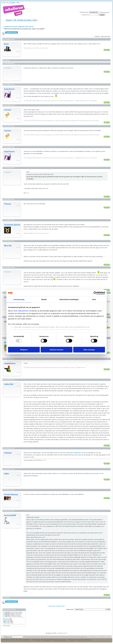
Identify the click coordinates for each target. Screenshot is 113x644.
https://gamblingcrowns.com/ (36, 537)
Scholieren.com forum (11, 27)
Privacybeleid (46, 640)
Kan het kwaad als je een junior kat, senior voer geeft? (26, 29)
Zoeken (35, 20)
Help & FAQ (80, 640)
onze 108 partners (21, 311)
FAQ (15, 20)
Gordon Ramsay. (11, 495)
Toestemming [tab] (19, 299)
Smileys (5, 620)
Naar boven (108, 637)
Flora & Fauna (30, 27)
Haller (7, 474)
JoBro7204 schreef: (33, 517)
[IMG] (5, 621)
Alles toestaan (89, 350)
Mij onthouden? (104, 12)
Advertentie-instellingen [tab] (69, 299)
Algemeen (21, 27)
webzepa (8, 453)
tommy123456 (10, 515)
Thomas (8, 204)
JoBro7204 (9, 384)
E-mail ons (90, 637)
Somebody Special (12, 225)
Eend (6, 44)
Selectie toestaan (57, 350)
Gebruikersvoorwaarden (59, 640)
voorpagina (12, 3)
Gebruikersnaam (84, 12)
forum (18, 3)
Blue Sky (8, 246)
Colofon (72, 640)
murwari (8, 110)
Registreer (9, 20)
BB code (5, 619)
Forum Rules (7, 626)
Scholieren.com (99, 637)
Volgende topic (60, 606)
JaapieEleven (10, 363)
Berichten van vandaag (24, 20)
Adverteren (36, 640)
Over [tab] (94, 299)
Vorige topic (52, 606)
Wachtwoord (85, 15)
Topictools (97, 36)
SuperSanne (9, 89)
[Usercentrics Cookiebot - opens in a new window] (95, 293)
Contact (88, 640)
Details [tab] (44, 299)
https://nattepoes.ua (76, 453)
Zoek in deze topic (105, 36)
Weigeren (24, 350)
